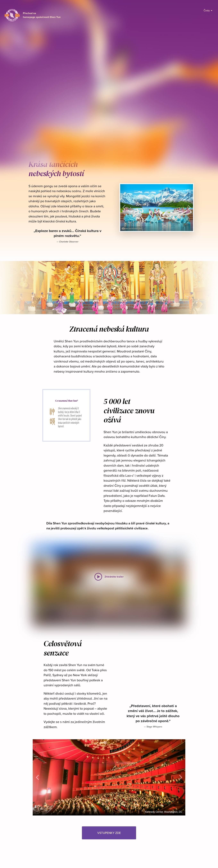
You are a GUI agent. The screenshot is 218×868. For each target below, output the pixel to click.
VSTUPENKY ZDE (112, 115)
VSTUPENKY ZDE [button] (109, 833)
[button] (113, 122)
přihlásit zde (92, 4)
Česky (208, 10)
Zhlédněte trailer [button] (73, 115)
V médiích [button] (153, 115)
